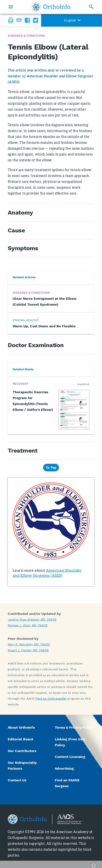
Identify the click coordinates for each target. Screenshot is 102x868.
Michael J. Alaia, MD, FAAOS (28, 625)
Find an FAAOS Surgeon (67, 783)
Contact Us (17, 780)
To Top (51, 467)
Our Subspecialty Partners (22, 765)
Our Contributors (23, 751)
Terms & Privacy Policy (74, 727)
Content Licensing (70, 757)
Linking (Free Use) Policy (70, 742)
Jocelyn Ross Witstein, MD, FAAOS (32, 620)
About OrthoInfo (21, 727)
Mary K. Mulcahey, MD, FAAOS (29, 644)
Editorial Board (20, 739)
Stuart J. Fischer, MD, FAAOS (28, 650)
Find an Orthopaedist (51, 698)
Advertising (64, 768)
